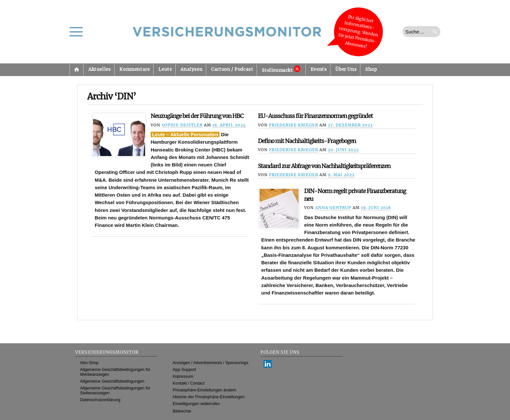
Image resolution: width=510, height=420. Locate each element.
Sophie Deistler (182, 125)
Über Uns (346, 69)
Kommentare (134, 69)
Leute (165, 69)
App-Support (184, 369)
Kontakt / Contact (189, 383)
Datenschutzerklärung (100, 400)
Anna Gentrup (333, 208)
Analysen (191, 69)
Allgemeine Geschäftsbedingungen (112, 381)
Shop (371, 69)
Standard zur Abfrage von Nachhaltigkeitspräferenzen (324, 166)
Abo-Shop (89, 363)
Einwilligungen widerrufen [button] (196, 404)
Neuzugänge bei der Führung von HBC (197, 116)
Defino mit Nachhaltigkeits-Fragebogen (307, 141)
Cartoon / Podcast (232, 69)
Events (319, 69)
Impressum (183, 376)
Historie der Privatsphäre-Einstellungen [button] (209, 397)
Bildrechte (182, 411)
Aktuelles (100, 69)
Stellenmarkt (281, 69)
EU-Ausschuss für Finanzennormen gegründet (315, 116)
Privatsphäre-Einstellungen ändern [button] (205, 390)
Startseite (76, 70)
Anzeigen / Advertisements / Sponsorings (210, 363)
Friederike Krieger (294, 125)
